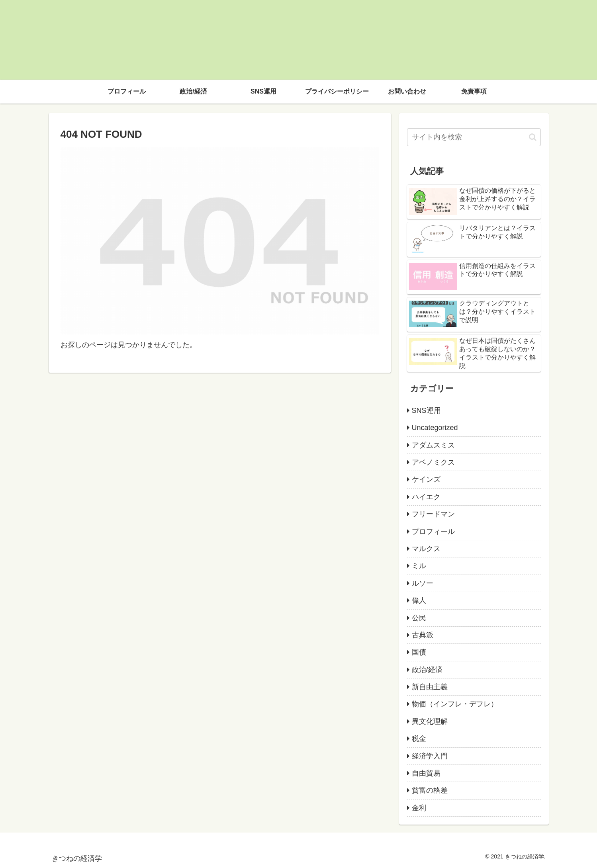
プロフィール (433, 532)
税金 (419, 739)
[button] (533, 137)
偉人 (419, 600)
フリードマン (433, 514)
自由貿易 (426, 773)
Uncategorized (435, 428)
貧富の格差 (430, 790)
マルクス (426, 549)
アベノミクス (433, 462)
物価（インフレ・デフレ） (455, 704)
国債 (419, 652)
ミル (419, 566)
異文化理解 (430, 721)
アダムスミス (433, 445)
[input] (474, 137)
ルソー (423, 583)
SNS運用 (426, 411)
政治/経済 (427, 670)
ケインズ (426, 479)
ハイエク (426, 497)
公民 (419, 618)
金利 (419, 808)
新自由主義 (430, 687)
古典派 (423, 635)
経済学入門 (430, 756)
